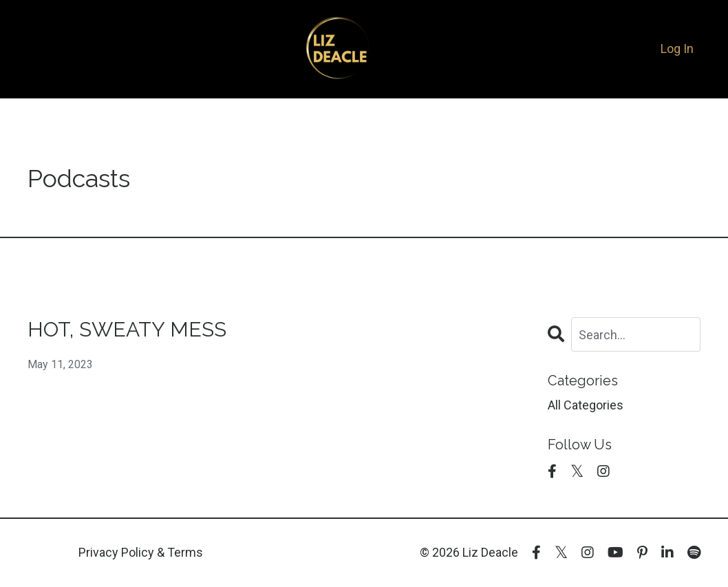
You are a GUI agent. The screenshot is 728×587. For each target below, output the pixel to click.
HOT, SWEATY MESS (127, 329)
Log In (677, 49)
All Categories (586, 405)
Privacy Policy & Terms (141, 552)
